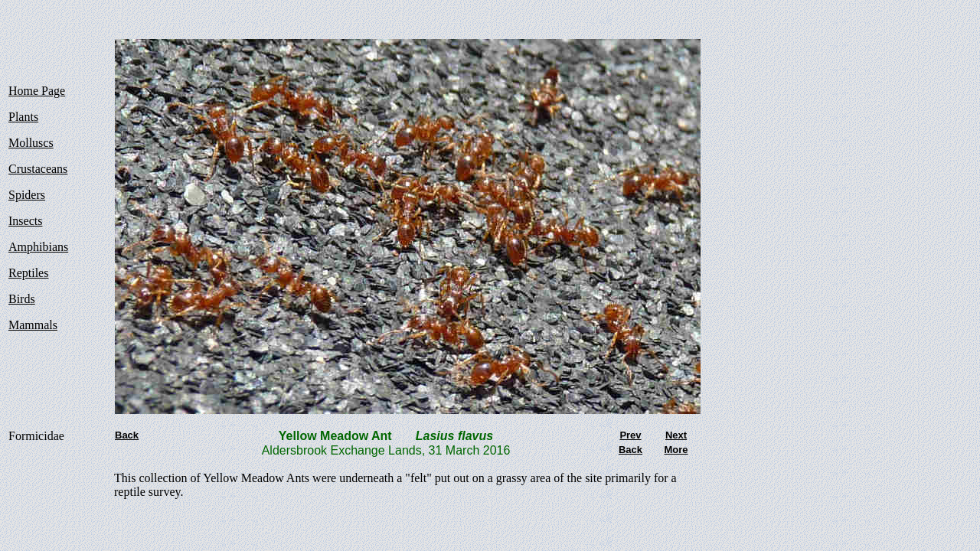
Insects (25, 221)
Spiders (27, 195)
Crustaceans (38, 169)
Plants (23, 117)
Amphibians (38, 247)
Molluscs (31, 143)
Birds (22, 299)
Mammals (33, 325)
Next (676, 435)
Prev (630, 435)
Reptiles (28, 273)
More (676, 450)
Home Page (37, 91)
